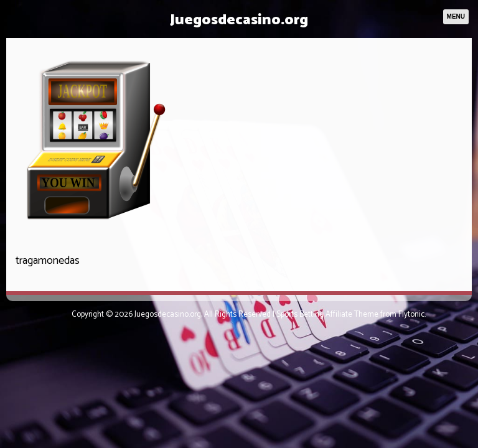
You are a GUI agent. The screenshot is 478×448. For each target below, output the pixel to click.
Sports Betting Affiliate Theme (327, 315)
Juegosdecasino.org (239, 20)
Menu (456, 16)
